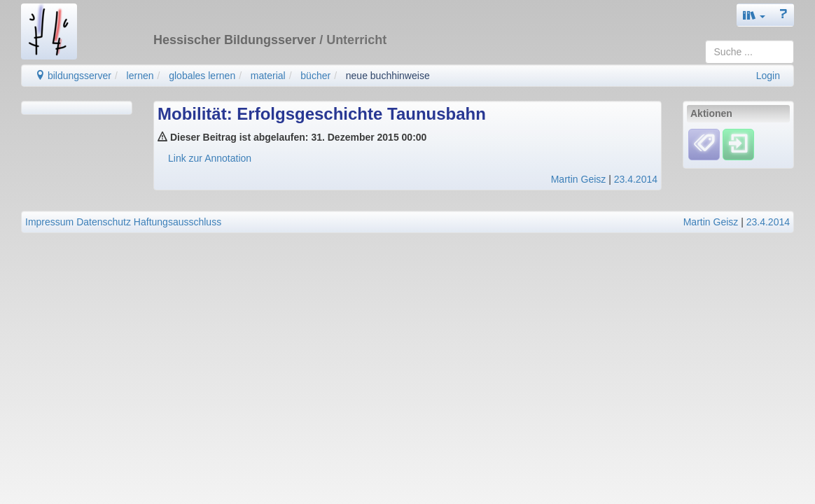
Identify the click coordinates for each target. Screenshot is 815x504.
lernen (140, 76)
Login (768, 76)
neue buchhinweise (388, 76)
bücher (315, 76)
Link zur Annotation (210, 158)
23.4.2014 (636, 179)
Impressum (49, 222)
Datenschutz (104, 222)
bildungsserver (73, 76)
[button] (754, 15)
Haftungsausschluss (177, 222)
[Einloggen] (738, 144)
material (268, 76)
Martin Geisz (579, 179)
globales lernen (202, 76)
